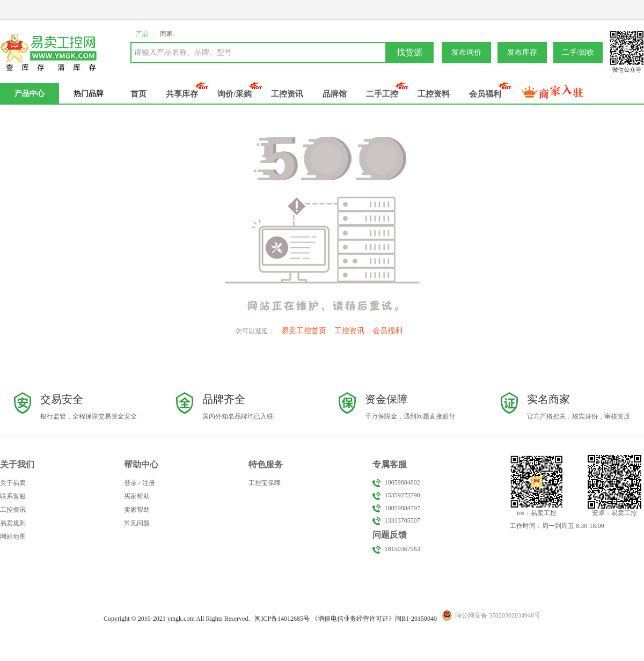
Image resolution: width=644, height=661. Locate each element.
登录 (130, 483)
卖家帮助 (137, 510)
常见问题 (137, 523)
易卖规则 (13, 523)
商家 (166, 34)
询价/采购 (235, 94)
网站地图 (13, 537)
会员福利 (485, 94)
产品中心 (30, 94)
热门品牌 (89, 94)
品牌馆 (335, 94)
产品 (142, 34)
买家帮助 (137, 496)
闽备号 (282, 619)
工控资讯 (287, 94)
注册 (149, 483)
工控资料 (434, 94)
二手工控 (382, 94)
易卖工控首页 (304, 331)
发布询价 (466, 52)
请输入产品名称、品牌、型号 (183, 52)
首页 (138, 94)
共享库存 (182, 94)
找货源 (409, 52)
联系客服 (13, 496)
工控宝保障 (265, 483)
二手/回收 (578, 52)
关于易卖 (13, 483)
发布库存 (522, 52)
